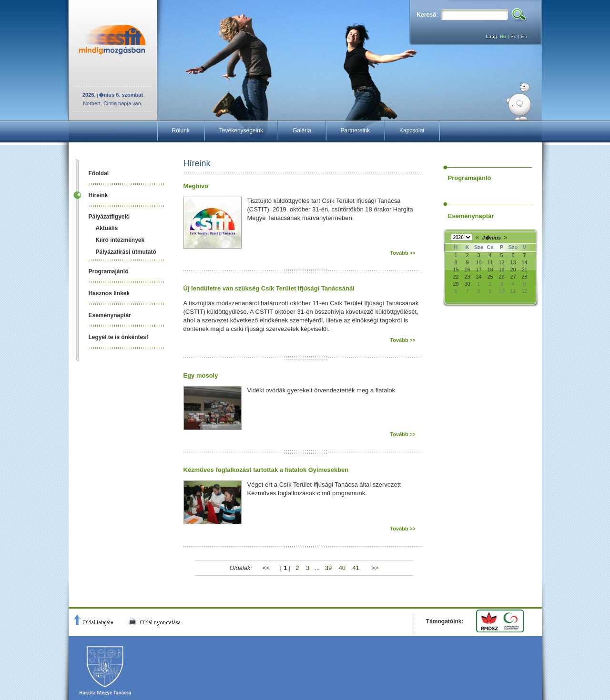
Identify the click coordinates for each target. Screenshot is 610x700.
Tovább (402, 253)
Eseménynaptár (110, 315)
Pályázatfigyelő (109, 217)
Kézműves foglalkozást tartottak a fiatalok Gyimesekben (266, 470)
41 (356, 568)
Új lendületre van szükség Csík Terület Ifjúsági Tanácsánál (269, 288)
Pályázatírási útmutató (126, 252)
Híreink (98, 195)
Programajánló (109, 271)
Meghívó (196, 186)
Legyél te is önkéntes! (118, 337)
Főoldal (99, 173)
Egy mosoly (201, 375)
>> (375, 568)
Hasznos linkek (109, 293)
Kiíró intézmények (120, 240)
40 (342, 568)
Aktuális (107, 228)
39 (328, 568)
